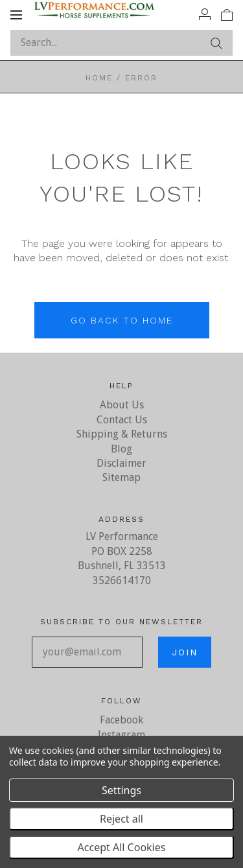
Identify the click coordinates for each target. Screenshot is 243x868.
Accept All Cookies (122, 847)
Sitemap (121, 477)
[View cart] (227, 14)
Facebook (121, 720)
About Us (122, 405)
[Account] (205, 14)
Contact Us (122, 420)
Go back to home (122, 320)
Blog (121, 449)
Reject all (121, 819)
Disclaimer (121, 463)
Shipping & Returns (122, 434)
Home (99, 78)
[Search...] (121, 43)
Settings (121, 790)
